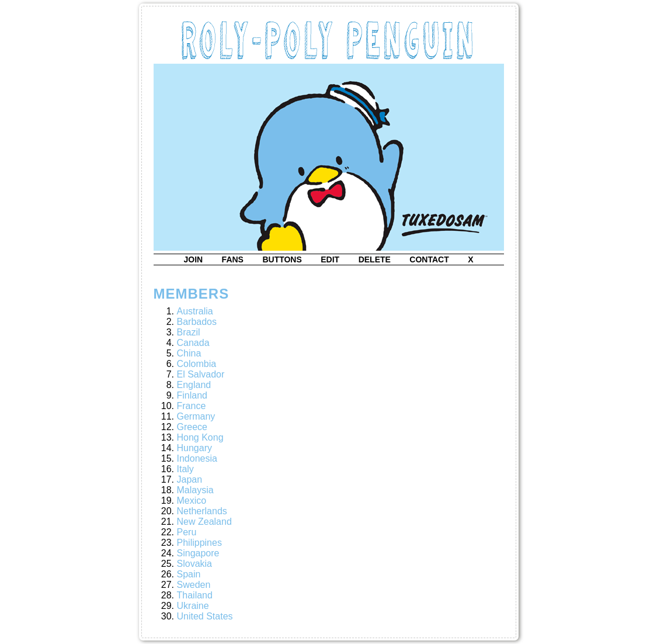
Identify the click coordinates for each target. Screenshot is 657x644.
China (189, 353)
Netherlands (202, 511)
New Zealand (204, 522)
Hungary (194, 448)
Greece (192, 427)
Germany (196, 416)
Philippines (199, 543)
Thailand (195, 595)
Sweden (194, 585)
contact (429, 259)
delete (375, 259)
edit (330, 259)
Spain (189, 574)
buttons (282, 259)
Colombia (197, 364)
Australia (195, 311)
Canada (193, 343)
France (192, 406)
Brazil (189, 332)
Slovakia (194, 564)
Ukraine (193, 606)
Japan (190, 479)
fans (233, 259)
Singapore (198, 553)
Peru (187, 532)
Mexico (192, 501)
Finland (192, 395)
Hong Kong (200, 437)
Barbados (197, 322)
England (194, 385)
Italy (185, 469)
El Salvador (201, 374)
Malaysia (195, 490)
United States (205, 616)
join (193, 259)
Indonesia (197, 458)
